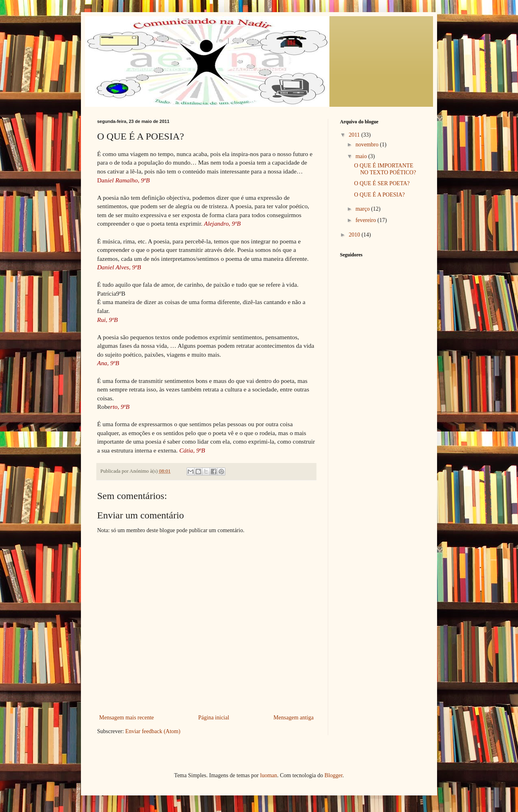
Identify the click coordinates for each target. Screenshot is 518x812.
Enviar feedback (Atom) (153, 731)
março (363, 209)
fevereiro (366, 220)
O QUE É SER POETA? (382, 183)
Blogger (333, 775)
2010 (355, 235)
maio (362, 156)
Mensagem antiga (294, 718)
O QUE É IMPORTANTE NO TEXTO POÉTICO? (385, 169)
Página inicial (214, 718)
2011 (355, 135)
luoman (269, 775)
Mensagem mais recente (126, 718)
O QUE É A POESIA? (379, 195)
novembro (367, 145)
